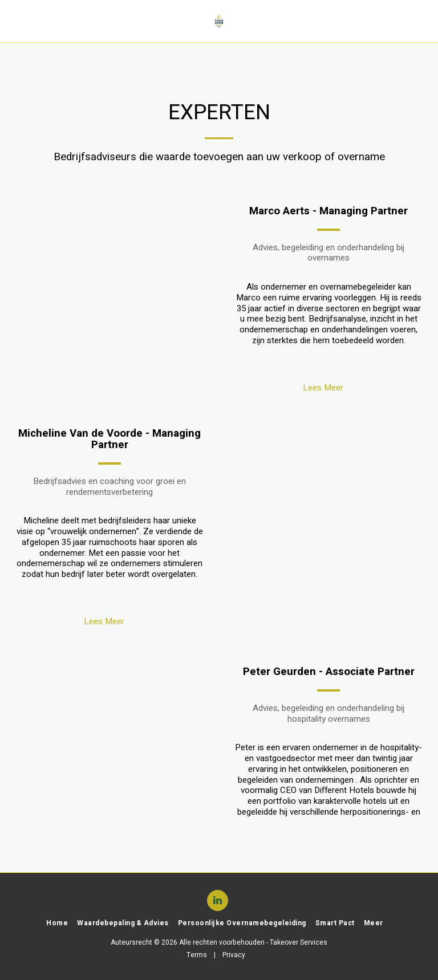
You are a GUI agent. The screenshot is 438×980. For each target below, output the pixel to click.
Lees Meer (328, 388)
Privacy (234, 955)
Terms (197, 955)
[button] (13, 21)
